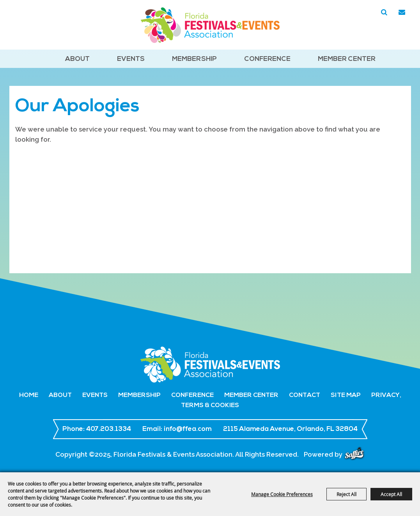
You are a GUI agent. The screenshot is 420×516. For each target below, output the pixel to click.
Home (29, 395)
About (77, 59)
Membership (194, 59)
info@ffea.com (188, 429)
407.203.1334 (109, 429)
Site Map (346, 395)
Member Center (347, 59)
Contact (305, 395)
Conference (267, 59)
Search (384, 12)
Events (131, 59)
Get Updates (402, 12)
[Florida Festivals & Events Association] (210, 25)
